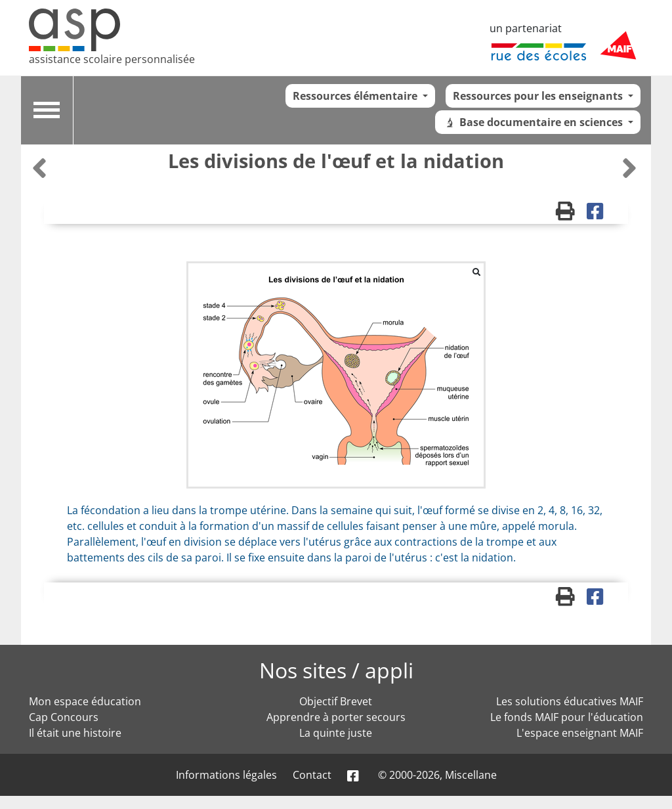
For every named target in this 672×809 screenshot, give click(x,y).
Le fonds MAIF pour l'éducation (567, 717)
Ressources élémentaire (356, 96)
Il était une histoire (75, 733)
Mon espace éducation (85, 701)
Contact (312, 775)
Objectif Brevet (336, 701)
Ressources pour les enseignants (539, 96)
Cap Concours (64, 717)
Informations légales (226, 775)
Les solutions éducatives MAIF (570, 701)
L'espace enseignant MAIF (580, 733)
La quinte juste (336, 733)
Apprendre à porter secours (336, 717)
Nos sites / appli (336, 670)
